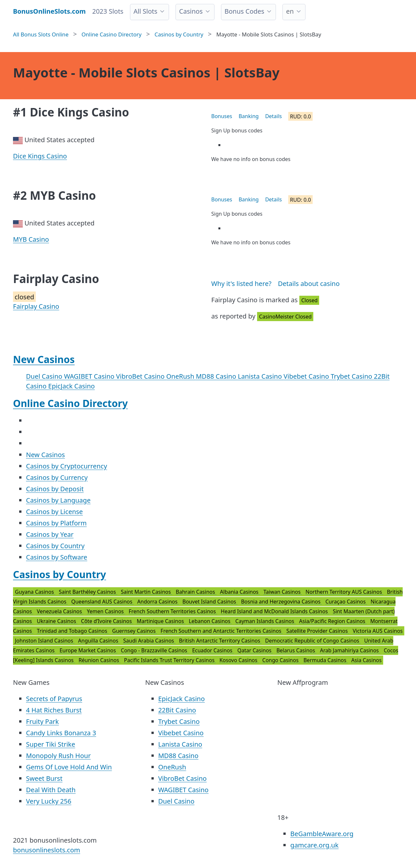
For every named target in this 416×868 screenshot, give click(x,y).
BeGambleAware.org (322, 834)
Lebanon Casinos (210, 621)
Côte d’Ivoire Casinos (107, 621)
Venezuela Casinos (60, 611)
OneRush (181, 376)
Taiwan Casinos (283, 592)
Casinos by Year (50, 534)
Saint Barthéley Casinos (88, 592)
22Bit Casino (177, 710)
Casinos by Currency (57, 477)
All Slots (145, 11)
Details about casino (309, 284)
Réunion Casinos (100, 660)
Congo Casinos (281, 660)
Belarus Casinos (296, 650)
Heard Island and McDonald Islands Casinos (275, 611)
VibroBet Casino (141, 376)
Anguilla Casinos (99, 641)
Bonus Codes (245, 11)
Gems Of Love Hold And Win (69, 767)
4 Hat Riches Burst (54, 710)
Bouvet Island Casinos (210, 602)
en (290, 11)
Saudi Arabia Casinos (149, 641)
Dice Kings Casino (40, 156)
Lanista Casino (261, 376)
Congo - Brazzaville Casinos (155, 650)
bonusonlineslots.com (47, 850)
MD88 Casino (217, 376)
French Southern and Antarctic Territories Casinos (222, 631)
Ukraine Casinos (57, 621)
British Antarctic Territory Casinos (220, 641)
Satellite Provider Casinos (318, 631)
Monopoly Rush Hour (58, 756)
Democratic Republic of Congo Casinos (313, 641)
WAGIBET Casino (90, 376)
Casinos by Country (55, 546)
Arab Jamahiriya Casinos (350, 650)
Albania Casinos (240, 592)
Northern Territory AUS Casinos (344, 592)
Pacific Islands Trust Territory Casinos (170, 660)
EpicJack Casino (71, 386)
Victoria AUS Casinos (378, 631)
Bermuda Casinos (326, 660)
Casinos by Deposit (55, 489)
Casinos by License (54, 512)
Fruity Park (42, 721)
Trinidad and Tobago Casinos (73, 631)
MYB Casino (31, 239)
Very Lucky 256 (49, 801)
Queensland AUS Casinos (102, 602)
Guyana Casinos (35, 592)
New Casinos (44, 359)
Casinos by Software (57, 557)
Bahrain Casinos (196, 592)
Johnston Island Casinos (45, 641)
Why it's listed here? (241, 284)
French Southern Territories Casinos (173, 611)
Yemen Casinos (106, 611)
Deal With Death (51, 790)
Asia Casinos (366, 660)
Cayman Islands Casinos (265, 621)
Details (273, 116)
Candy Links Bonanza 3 (61, 733)
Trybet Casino (352, 376)
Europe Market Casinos (88, 650)
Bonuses (222, 116)
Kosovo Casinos (239, 660)
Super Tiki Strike (51, 744)
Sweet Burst (44, 778)
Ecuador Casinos (213, 650)
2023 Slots (108, 11)
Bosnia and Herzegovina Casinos (282, 602)
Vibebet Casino (307, 376)
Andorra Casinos (158, 602)
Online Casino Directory (70, 403)
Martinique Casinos (161, 621)
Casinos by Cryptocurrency (66, 466)
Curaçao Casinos (346, 602)
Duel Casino (45, 376)
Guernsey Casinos (135, 631)
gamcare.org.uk (314, 845)
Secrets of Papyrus (54, 699)
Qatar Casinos (255, 650)
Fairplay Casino (36, 306)
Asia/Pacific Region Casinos (333, 621)
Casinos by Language (58, 500)
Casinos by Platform (56, 523)
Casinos (191, 11)
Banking (249, 116)
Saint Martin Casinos (147, 592)
